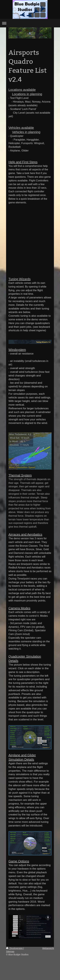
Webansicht (48, 948)
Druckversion (15, 948)
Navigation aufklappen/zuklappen (30, 23)
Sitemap (10, 951)
